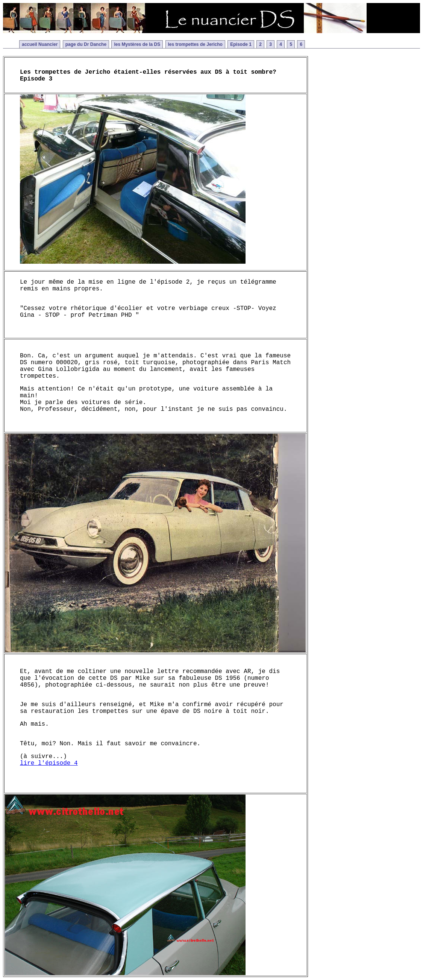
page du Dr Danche (86, 44)
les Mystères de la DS (137, 44)
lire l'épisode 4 (49, 763)
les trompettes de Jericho (195, 44)
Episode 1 (241, 44)
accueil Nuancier (40, 44)
